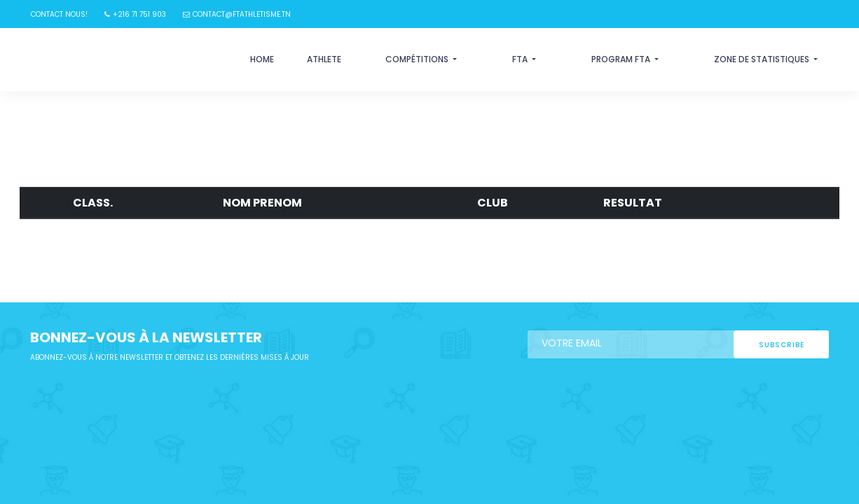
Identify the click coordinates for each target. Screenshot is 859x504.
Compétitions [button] (418, 59)
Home (262, 59)
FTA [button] (521, 59)
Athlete (324, 59)
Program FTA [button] (622, 59)
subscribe (782, 345)
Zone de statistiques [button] (763, 59)
